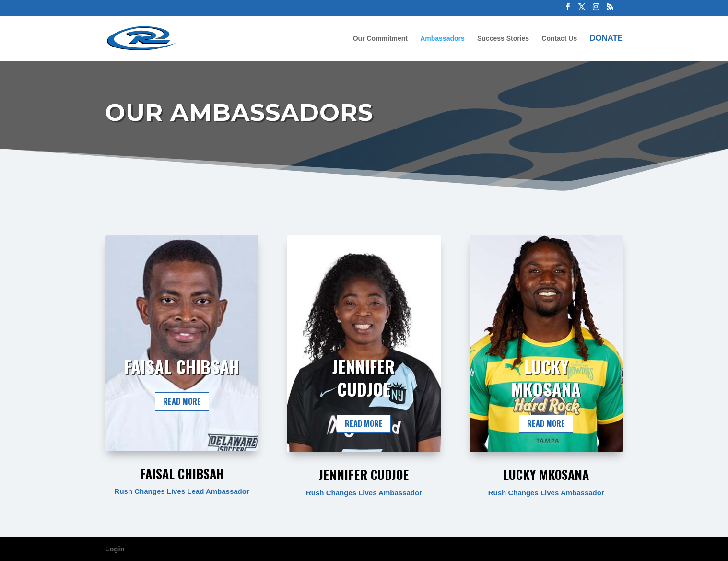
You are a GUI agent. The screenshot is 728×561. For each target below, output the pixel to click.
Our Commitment (380, 39)
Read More (182, 401)
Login (115, 549)
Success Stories (503, 39)
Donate (606, 39)
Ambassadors (442, 39)
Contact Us (559, 39)
